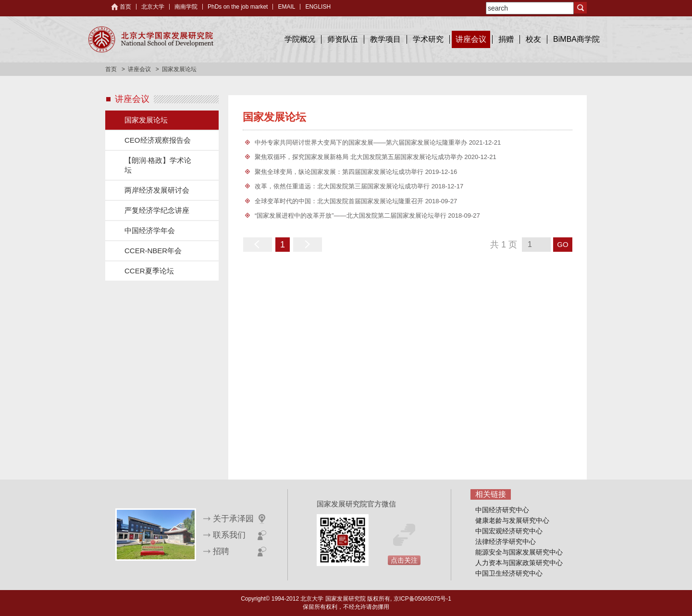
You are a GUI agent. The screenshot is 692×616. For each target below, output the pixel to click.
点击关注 (404, 560)
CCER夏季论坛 (149, 271)
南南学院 (186, 7)
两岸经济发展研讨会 (157, 190)
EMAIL (286, 7)
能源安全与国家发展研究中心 (519, 552)
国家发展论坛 (146, 120)
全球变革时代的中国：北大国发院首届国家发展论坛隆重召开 (340, 201)
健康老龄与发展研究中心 (512, 520)
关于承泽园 (233, 519)
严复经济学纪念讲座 (157, 210)
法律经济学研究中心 (506, 542)
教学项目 (385, 39)
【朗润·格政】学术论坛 (158, 165)
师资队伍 (343, 39)
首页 (125, 7)
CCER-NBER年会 (153, 251)
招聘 (221, 551)
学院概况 (300, 39)
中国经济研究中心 (502, 510)
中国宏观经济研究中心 (509, 531)
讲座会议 (471, 39)
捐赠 (506, 39)
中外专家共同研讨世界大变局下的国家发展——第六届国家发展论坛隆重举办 (362, 142)
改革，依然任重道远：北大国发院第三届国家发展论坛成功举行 (343, 186)
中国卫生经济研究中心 (509, 573)
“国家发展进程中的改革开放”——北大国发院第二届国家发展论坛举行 (351, 216)
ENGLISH (318, 7)
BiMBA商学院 (576, 39)
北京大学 (153, 7)
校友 (533, 39)
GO (562, 244)
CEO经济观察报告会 (158, 140)
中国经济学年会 (150, 230)
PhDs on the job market (238, 7)
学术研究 (428, 39)
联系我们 (229, 535)
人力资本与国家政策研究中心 (519, 563)
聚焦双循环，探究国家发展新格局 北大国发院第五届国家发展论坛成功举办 (359, 157)
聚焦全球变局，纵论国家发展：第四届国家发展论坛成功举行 (340, 172)
